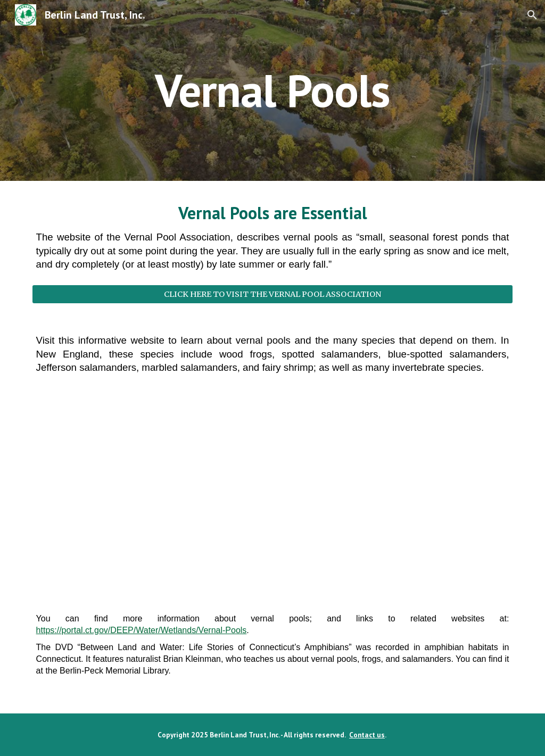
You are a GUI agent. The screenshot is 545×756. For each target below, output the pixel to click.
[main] (272, 90)
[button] (532, 15)
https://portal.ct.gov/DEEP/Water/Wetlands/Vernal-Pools (142, 630)
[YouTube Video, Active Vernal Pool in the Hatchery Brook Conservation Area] (273, 497)
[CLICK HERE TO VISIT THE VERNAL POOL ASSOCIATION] (273, 294)
